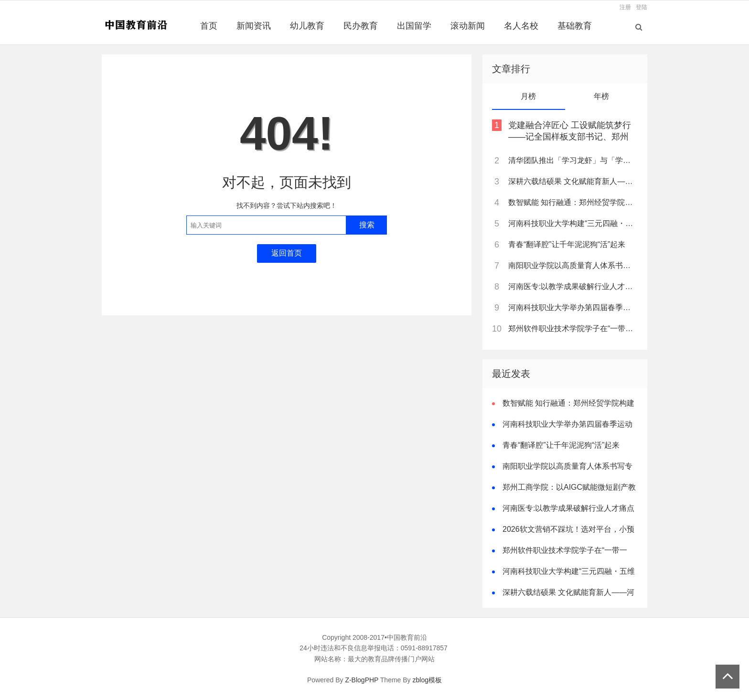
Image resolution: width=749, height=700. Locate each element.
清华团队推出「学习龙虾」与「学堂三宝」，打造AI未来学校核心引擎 (572, 160)
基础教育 (575, 26)
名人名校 (521, 26)
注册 (625, 7)
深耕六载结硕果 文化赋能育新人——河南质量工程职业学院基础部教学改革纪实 (572, 181)
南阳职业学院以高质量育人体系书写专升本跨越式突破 (572, 265)
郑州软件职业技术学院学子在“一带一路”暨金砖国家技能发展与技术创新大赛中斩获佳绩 (572, 328)
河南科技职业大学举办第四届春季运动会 (572, 307)
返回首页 (287, 253)
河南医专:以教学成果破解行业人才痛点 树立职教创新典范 (572, 286)
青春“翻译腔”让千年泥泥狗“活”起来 (567, 244)
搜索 (367, 225)
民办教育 (361, 26)
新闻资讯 (254, 26)
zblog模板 (427, 680)
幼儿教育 (307, 26)
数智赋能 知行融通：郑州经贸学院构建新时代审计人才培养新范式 (572, 202)
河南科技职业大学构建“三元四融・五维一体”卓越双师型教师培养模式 (572, 223)
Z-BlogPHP (362, 680)
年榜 (601, 96)
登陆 (642, 7)
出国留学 (414, 26)
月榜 (528, 96)
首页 (209, 26)
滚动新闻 (468, 26)
